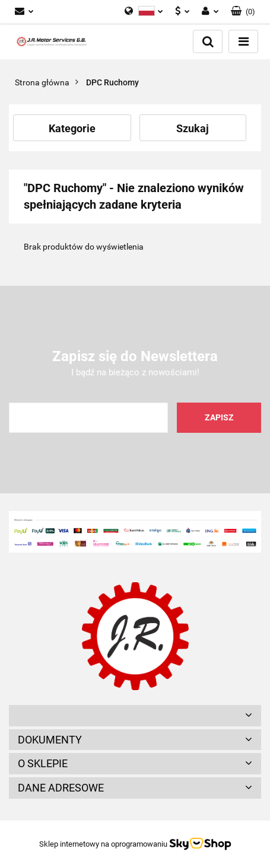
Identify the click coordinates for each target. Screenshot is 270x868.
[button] (135, 716)
